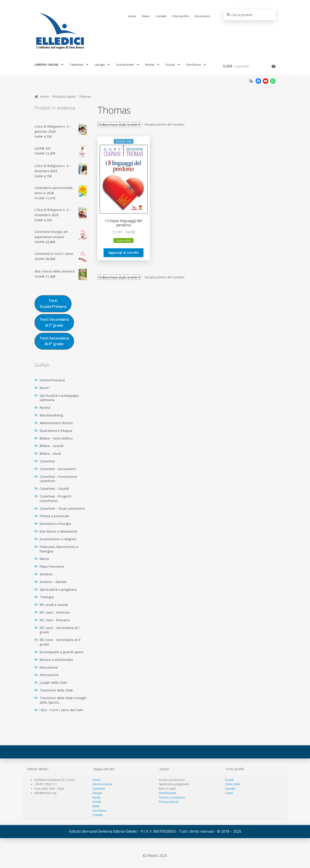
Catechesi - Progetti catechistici (56, 499)
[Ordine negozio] (119, 124)
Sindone (46, 574)
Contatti (161, 16)
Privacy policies (169, 802)
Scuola (170, 65)
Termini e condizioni (172, 797)
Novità (45, 408)
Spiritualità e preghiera (58, 589)
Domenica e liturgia (55, 524)
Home (132, 16)
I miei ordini (233, 784)
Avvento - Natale (53, 582)
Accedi (229, 780)
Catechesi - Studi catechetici (62, 508)
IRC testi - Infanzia (55, 612)
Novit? (45, 388)
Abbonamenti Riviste (56, 423)
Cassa (229, 793)
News (146, 16)
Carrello (230, 789)
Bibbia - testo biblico (56, 438)
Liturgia (100, 65)
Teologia (47, 597)
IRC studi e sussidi (54, 605)
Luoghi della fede (53, 683)
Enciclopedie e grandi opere (61, 652)
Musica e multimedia (56, 660)
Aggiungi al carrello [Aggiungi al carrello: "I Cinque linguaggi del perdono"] (124, 252)
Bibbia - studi (50, 453)
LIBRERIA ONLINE (46, 65)
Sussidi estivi (125, 65)
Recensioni (202, 16)
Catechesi (77, 65)
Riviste (150, 65)
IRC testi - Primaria (55, 620)
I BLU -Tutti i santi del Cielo (61, 710)
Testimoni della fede (56, 690)
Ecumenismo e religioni (58, 539)
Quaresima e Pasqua (56, 431)
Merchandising (51, 415)
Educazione (49, 667)
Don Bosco (194, 65)
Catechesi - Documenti (58, 469)
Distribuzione (167, 793)
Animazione (49, 675)
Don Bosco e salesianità (58, 531)
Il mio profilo (181, 16)
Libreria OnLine (102, 784)
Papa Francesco (52, 566)
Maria (44, 559)
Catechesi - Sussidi (54, 489)
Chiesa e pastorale (54, 516)
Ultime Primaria (52, 380)
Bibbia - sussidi (52, 446)
